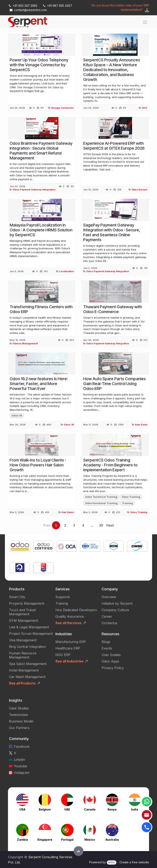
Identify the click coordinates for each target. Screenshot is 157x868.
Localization (67, 271)
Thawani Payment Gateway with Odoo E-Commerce (113, 309)
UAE (67, 809)
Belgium (45, 809)
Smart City (17, 597)
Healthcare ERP (68, 648)
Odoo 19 (69, 425)
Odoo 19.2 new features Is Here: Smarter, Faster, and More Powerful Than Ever (39, 384)
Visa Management (23, 640)
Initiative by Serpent (117, 603)
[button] (78, 851)
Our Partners (19, 728)
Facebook (22, 747)
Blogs (106, 642)
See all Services (68, 623)
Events (107, 648)
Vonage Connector (62, 108)
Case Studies (19, 708)
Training (62, 603)
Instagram (22, 773)
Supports (63, 597)
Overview (109, 597)
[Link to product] (20, 547)
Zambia (22, 840)
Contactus (109, 623)
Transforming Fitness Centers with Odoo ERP (41, 309)
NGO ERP (63, 655)
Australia (112, 840)
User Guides (111, 655)
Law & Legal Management (29, 627)
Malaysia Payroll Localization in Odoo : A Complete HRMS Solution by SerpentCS (41, 230)
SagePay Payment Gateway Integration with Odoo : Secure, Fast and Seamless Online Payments (112, 232)
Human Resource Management (23, 655)
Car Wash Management (27, 677)
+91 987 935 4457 (57, 6)
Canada (90, 809)
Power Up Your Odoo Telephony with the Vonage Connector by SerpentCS (39, 65)
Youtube (20, 766)
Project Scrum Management (31, 634)
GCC (145, 108)
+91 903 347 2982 (23, 6)
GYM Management (24, 621)
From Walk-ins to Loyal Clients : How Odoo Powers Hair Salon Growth (38, 465)
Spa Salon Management (28, 664)
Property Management (27, 603)
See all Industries (69, 661)
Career (107, 616)
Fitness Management (25, 343)
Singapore (45, 840)
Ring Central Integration (27, 647)
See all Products (22, 683)
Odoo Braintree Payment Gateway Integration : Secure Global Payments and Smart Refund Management (41, 151)
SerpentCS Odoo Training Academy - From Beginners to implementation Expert (110, 465)
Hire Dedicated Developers (76, 610)
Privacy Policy (113, 668)
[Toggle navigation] (145, 22)
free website (140, 862)
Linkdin (19, 760)
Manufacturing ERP (71, 642)
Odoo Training (139, 512)
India (135, 809)
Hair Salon (68, 512)
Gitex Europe (140, 190)
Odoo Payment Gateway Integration (34, 190)
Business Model (21, 721)
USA (22, 809)
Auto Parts (141, 425)
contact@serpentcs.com (28, 10)
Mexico (90, 840)
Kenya (112, 809)
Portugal (67, 840)
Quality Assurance (70, 616)
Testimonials (19, 715)
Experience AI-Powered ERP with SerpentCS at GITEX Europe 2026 (114, 146)
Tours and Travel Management (22, 612)
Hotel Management (24, 670)
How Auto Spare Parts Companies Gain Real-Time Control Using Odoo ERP (114, 384)
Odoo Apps (110, 661)
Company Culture (115, 610)
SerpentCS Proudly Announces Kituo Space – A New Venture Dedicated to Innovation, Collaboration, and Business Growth (112, 70)
